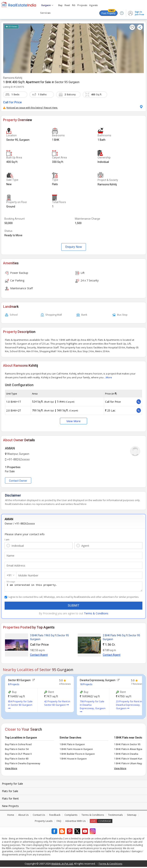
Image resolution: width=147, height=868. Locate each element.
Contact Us (39, 816)
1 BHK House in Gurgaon (73, 760)
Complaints (71, 816)
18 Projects (86, 685)
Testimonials (116, 816)
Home (11, 816)
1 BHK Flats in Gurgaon (72, 745)
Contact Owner (18, 481)
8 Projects (14, 685)
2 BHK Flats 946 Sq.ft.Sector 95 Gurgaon (121, 638)
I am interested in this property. (73, 587)
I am (7, 539)
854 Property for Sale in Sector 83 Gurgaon (20, 706)
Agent (85, 546)
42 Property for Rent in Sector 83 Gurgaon (57, 704)
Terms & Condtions (96, 614)
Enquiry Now (74, 247)
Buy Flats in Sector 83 (17, 760)
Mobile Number (28, 575)
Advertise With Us (76, 822)
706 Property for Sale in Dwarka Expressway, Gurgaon (93, 707)
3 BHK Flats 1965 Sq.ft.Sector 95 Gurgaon (49, 638)
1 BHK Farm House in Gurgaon (76, 750)
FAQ (59, 822)
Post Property (108, 13)
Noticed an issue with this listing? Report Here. (30, 108)
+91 (9, 575)
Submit (73, 607)
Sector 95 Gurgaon (67, 82)
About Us (23, 816)
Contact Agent (39, 656)
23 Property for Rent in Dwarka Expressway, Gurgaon (129, 706)
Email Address (16, 565)
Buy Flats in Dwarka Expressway (23, 765)
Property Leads (44, 822)
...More (108, 377)
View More (73, 421)
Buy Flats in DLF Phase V (18, 755)
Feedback (55, 816)
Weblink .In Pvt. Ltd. (62, 865)
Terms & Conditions (93, 816)
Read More (80, 504)
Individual (18, 546)
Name (10, 555)
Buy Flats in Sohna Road (18, 745)
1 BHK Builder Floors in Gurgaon (77, 755)
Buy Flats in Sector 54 (17, 750)
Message (11, 581)
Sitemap (132, 816)
